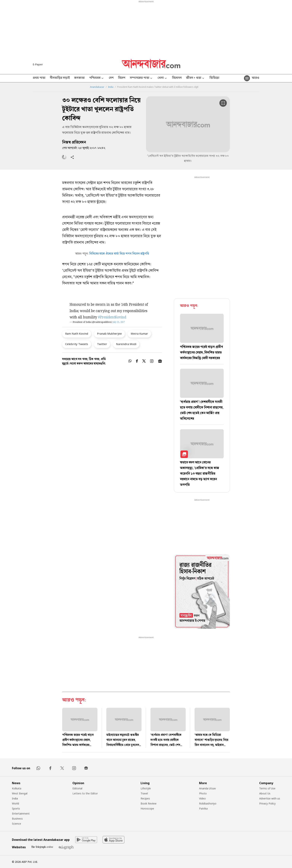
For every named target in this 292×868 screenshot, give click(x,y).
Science (16, 824)
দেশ (111, 78)
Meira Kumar (139, 333)
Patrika (203, 808)
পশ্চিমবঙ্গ (97, 78)
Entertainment (21, 814)
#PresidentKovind (112, 318)
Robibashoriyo (208, 803)
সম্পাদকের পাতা (141, 78)
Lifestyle (146, 788)
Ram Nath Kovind (77, 333)
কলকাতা (79, 78)
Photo (203, 793)
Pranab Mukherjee (109, 333)
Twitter (102, 344)
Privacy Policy (267, 803)
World (15, 803)
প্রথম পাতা (39, 78)
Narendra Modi (126, 344)
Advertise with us (270, 798)
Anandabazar (97, 87)
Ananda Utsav (207, 788)
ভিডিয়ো (214, 78)
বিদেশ (122, 78)
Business (17, 819)
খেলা (163, 78)
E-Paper (38, 64)
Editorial (77, 788)
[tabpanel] (202, 592)
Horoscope (147, 808)
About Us (265, 793)
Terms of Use (267, 788)
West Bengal (20, 793)
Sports (16, 808)
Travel (144, 793)
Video (202, 798)
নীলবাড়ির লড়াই (60, 78)
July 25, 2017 (119, 322)
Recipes (145, 798)
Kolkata (17, 788)
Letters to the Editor (85, 793)
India (111, 87)
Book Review (149, 803)
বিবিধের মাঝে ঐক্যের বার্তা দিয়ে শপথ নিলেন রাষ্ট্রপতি (119, 254)
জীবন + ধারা (196, 78)
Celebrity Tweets (77, 344)
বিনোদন (177, 78)
